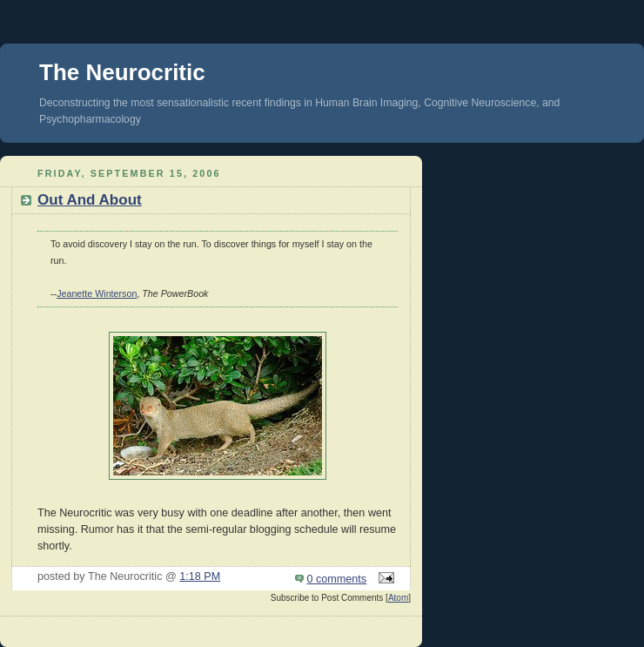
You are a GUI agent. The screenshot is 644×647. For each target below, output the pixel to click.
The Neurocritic (122, 72)
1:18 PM (200, 576)
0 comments (337, 579)
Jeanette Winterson (97, 293)
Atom (398, 598)
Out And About (90, 200)
